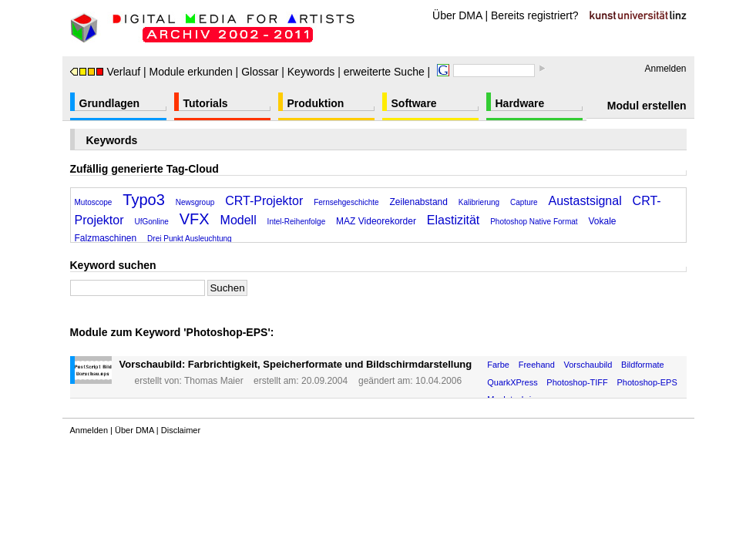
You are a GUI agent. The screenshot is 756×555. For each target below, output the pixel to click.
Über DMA (457, 15)
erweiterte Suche (384, 72)
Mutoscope (94, 202)
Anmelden (665, 69)
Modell (239, 220)
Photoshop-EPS (647, 382)
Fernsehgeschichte (346, 202)
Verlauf (106, 72)
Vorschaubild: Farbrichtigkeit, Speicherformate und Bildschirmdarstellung (296, 364)
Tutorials (206, 103)
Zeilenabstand (419, 202)
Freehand (537, 365)
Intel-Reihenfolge (297, 222)
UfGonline (151, 222)
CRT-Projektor (264, 201)
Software (414, 103)
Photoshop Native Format (534, 222)
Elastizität (453, 220)
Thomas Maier (214, 381)
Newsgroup (195, 202)
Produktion (316, 103)
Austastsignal (585, 201)
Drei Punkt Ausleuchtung (190, 239)
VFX (195, 219)
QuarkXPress (512, 382)
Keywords (311, 72)
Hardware (520, 103)
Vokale (602, 221)
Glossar (260, 72)
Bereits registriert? (535, 15)
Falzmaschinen (106, 238)
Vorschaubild (588, 365)
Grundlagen (110, 103)
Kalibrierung (479, 202)
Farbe (498, 365)
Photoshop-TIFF (577, 382)
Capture (524, 202)
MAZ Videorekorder (376, 221)
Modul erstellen (647, 106)
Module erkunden (191, 72)
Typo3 (143, 200)
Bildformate (643, 365)
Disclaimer (181, 430)
